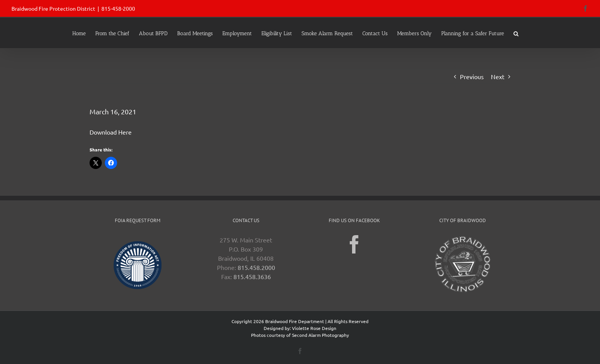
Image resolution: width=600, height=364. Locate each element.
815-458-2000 (118, 8)
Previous (472, 76)
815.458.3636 (252, 276)
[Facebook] (354, 244)
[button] (516, 33)
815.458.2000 (256, 267)
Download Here (111, 132)
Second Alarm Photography (320, 335)
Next (498, 76)
